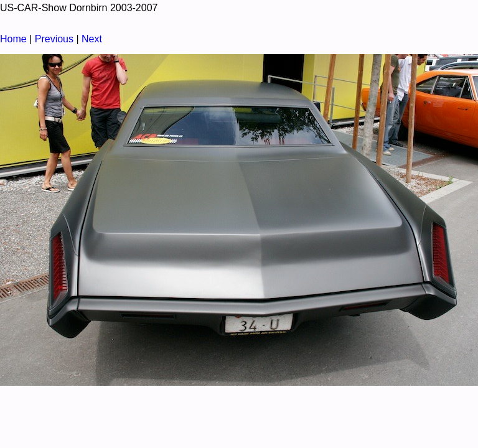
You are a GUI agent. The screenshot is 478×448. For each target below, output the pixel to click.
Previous (54, 39)
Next (92, 39)
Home (13, 39)
